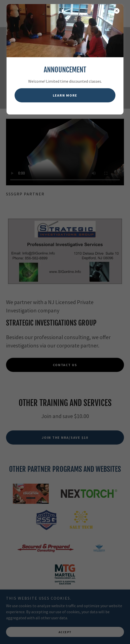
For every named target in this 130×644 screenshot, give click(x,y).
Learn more (65, 95)
